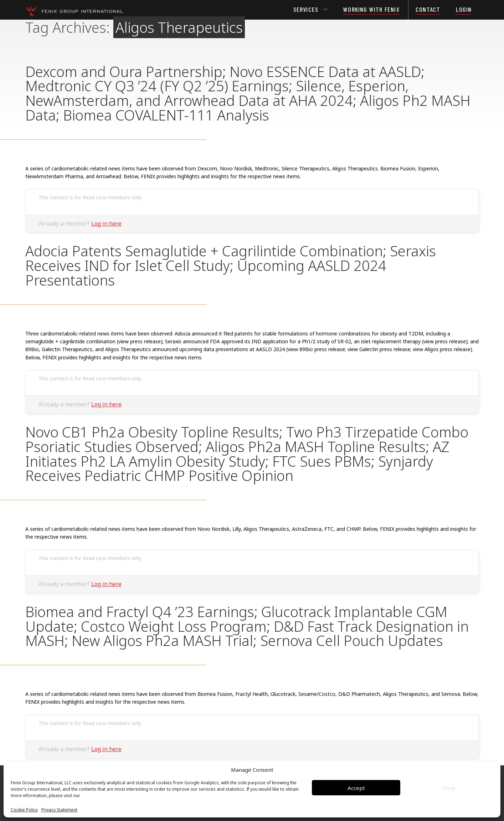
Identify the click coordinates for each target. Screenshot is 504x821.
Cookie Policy (24, 810)
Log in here (106, 224)
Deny (449, 788)
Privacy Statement (59, 810)
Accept (356, 788)
